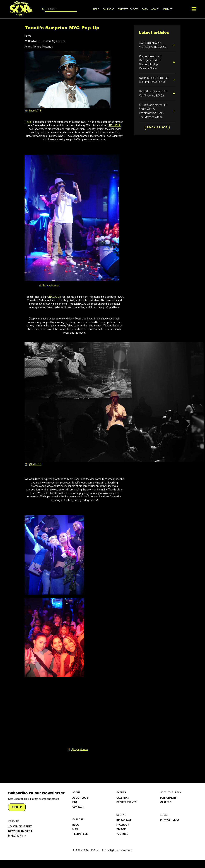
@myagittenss (51, 286)
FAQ (75, 802)
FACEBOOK (123, 825)
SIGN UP (17, 807)
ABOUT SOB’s (80, 798)
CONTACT (167, 9)
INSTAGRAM (124, 820)
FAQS (145, 9)
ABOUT (155, 9)
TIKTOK (121, 829)
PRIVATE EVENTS (128, 9)
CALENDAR (108, 9)
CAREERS (166, 802)
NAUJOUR (115, 125)
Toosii (29, 122)
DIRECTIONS (16, 836)
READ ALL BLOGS (157, 127)
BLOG (76, 825)
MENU (76, 829)
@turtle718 (35, 111)
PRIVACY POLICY (170, 820)
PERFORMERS (168, 798)
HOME (96, 9)
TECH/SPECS (80, 834)
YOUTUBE (122, 834)
